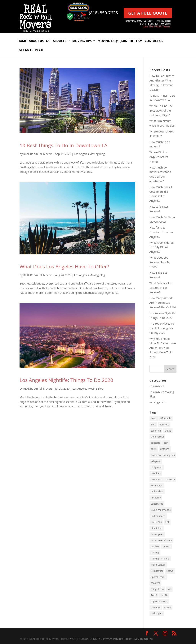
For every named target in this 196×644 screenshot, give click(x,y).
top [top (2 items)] (169, 589)
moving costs (158, 402)
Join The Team (132, 41)
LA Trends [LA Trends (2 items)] (156, 522)
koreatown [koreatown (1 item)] (157, 486)
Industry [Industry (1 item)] (170, 479)
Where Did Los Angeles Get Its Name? (159, 157)
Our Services (56, 41)
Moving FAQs (108, 41)
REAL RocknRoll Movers (38, 154)
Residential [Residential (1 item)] (157, 571)
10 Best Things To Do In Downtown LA (63, 145)
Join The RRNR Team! (157, 26)
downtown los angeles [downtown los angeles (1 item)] (163, 455)
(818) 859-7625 (104, 13)
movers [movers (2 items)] (167, 547)
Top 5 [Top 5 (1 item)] (154, 595)
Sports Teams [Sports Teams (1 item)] (158, 577)
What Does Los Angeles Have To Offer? (64, 266)
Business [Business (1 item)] (164, 425)
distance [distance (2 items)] (165, 449)
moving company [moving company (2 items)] (160, 559)
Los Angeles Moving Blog (89, 154)
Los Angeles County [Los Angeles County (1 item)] (161, 540)
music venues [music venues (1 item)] (158, 565)
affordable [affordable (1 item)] (166, 418)
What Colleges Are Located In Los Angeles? (161, 288)
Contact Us (154, 41)
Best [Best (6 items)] (153, 425)
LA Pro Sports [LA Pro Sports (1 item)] (158, 516)
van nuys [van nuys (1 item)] (156, 607)
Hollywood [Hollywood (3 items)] (157, 467)
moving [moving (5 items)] (155, 552)
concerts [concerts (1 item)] (156, 443)
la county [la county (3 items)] (156, 498)
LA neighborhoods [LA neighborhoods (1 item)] (161, 510)
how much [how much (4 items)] (157, 479)
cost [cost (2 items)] (166, 443)
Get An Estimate (31, 50)
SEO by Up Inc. (144, 639)
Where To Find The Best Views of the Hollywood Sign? (161, 111)
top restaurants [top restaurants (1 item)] (159, 601)
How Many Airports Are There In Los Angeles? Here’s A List (163, 303)
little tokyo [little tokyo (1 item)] (157, 528)
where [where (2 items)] (168, 607)
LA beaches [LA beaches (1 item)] (157, 491)
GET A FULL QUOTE (148, 13)
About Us (36, 41)
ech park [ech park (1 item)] (156, 461)
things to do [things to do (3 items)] (157, 589)
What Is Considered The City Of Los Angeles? (162, 247)
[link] (36, 28)
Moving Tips (82, 41)
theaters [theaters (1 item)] (156, 583)
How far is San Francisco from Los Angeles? (161, 232)
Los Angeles (157, 386)
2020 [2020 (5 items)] (154, 418)
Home (22, 41)
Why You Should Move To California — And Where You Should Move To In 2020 (163, 348)
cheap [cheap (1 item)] (168, 431)
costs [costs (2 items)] (154, 449)
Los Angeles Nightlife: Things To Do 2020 (66, 380)
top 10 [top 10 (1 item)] (164, 595)
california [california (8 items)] (156, 431)
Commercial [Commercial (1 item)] (157, 437)
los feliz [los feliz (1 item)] (155, 547)
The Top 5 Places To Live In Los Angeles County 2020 (162, 328)
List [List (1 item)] (167, 522)
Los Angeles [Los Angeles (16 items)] (157, 534)
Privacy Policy (122, 639)
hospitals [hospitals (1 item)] (156, 473)
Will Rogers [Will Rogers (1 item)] (157, 613)
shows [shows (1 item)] (170, 571)
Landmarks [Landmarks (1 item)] (157, 504)
